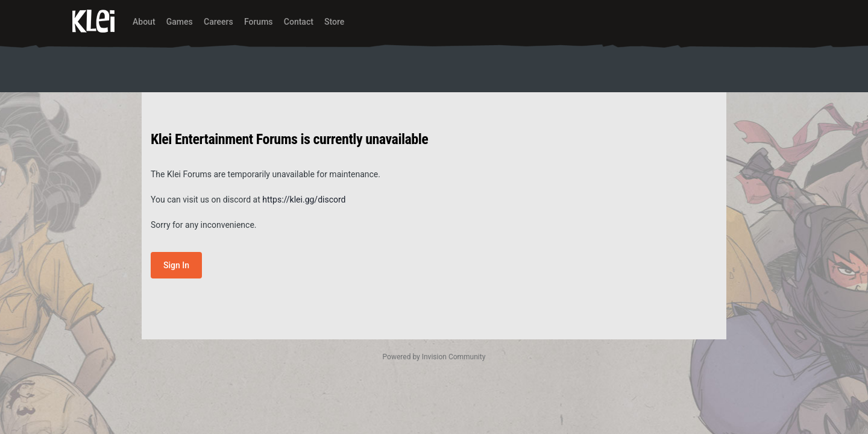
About (144, 22)
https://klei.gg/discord (304, 200)
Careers (219, 22)
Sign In (176, 265)
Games (180, 22)
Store (334, 22)
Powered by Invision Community (434, 357)
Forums (259, 22)
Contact (299, 22)
